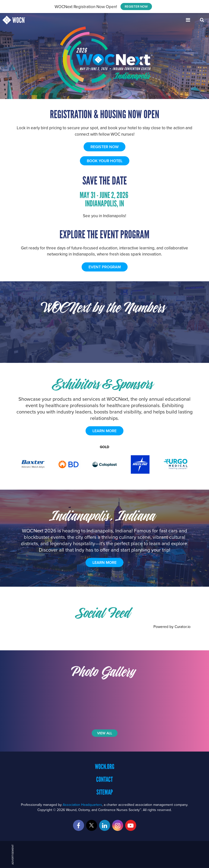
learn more (104, 431)
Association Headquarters (82, 805)
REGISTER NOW (136, 7)
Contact (104, 779)
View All (105, 733)
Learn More (104, 562)
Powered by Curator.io (172, 626)
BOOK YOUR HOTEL (105, 161)
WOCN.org (105, 767)
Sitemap (105, 792)
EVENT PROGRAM (105, 267)
